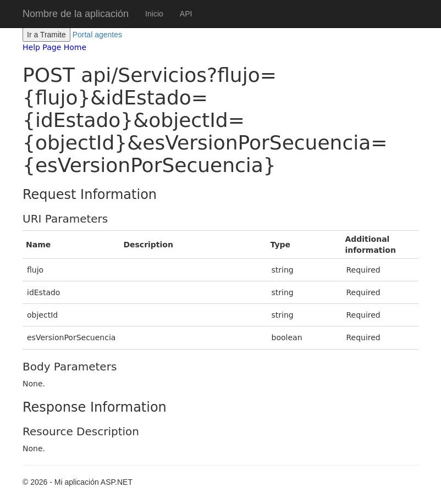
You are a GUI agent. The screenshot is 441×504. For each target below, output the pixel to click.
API (186, 14)
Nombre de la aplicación (76, 14)
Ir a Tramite (46, 35)
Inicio (154, 14)
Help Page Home (54, 47)
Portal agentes (97, 35)
